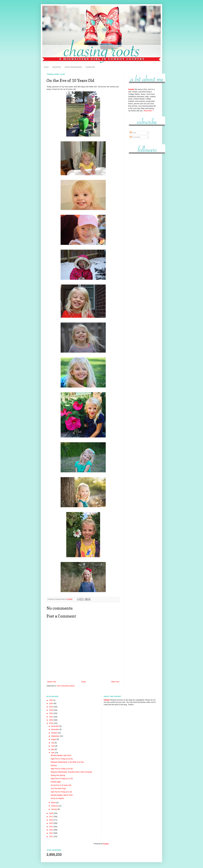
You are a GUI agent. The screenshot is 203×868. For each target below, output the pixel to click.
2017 (51, 817)
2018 (51, 813)
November (55, 729)
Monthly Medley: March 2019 (62, 795)
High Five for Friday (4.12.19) (62, 779)
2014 (51, 827)
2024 (51, 707)
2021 (51, 717)
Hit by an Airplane (57, 798)
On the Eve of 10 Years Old (61, 785)
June (53, 746)
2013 (51, 830)
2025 (51, 703)
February (55, 806)
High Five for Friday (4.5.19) (61, 792)
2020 (51, 720)
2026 (51, 700)
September (56, 736)
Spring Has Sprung (58, 775)
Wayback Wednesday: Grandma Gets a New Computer (71, 772)
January (54, 809)
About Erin (57, 67)
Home (46, 67)
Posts (133, 133)
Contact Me (90, 67)
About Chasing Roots (73, 67)
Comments (135, 137)
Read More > (149, 111)
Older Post (115, 682)
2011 (51, 837)
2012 (51, 833)
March (54, 803)
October (54, 733)
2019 (51, 723)
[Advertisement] (142, 199)
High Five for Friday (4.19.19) (62, 769)
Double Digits (56, 782)
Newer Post (52, 682)
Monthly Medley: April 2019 (61, 755)
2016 (51, 820)
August (54, 739)
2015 (51, 823)
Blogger (106, 844)
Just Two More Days (58, 789)
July (53, 743)
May (53, 749)
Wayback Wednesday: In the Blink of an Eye (67, 762)
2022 (51, 713)
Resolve (54, 765)
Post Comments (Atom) (66, 686)
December (55, 726)
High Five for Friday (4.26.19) (62, 759)
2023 (51, 710)
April (53, 753)
